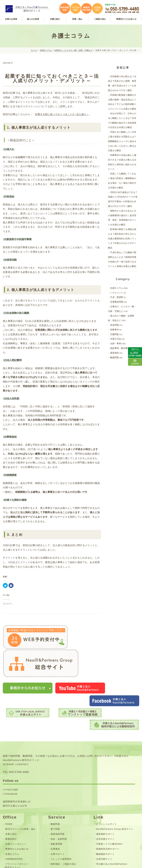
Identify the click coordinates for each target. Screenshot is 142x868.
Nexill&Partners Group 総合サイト (115, 784)
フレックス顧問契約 (61, 814)
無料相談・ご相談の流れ (63, 819)
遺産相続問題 (58, 789)
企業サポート (58, 809)
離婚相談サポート (105, 809)
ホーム (34, 50)
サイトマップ (12, 833)
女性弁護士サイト (105, 794)
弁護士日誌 (116, 339)
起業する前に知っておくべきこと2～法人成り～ (62, 114)
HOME (9, 779)
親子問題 (55, 784)
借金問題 (115, 325)
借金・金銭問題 (59, 794)
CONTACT (23, 719)
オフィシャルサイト (107, 779)
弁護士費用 (56, 824)
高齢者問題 (56, 799)
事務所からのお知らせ (17, 804)
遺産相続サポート (105, 789)
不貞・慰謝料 (117, 297)
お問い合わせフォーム (17, 828)
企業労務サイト (104, 814)
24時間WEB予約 (14, 814)
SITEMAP (8, 719)
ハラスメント (117, 293)
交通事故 (55, 804)
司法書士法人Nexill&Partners (112, 819)
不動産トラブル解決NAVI (109, 799)
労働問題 (115, 334)
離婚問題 (115, 357)
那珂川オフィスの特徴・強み (20, 784)
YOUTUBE (12, 745)
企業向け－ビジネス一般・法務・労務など (73, 50)
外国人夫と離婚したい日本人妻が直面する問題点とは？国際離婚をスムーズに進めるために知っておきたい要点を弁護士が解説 (122, 141)
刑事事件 (115, 330)
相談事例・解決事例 (120, 348)
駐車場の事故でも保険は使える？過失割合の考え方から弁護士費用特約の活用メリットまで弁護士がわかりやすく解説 (122, 238)
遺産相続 (115, 353)
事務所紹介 (11, 794)
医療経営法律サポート (108, 804)
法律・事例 (116, 343)
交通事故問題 (117, 302)
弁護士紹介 (11, 789)
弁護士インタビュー (16, 799)
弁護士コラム (46, 50)
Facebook (12, 749)
